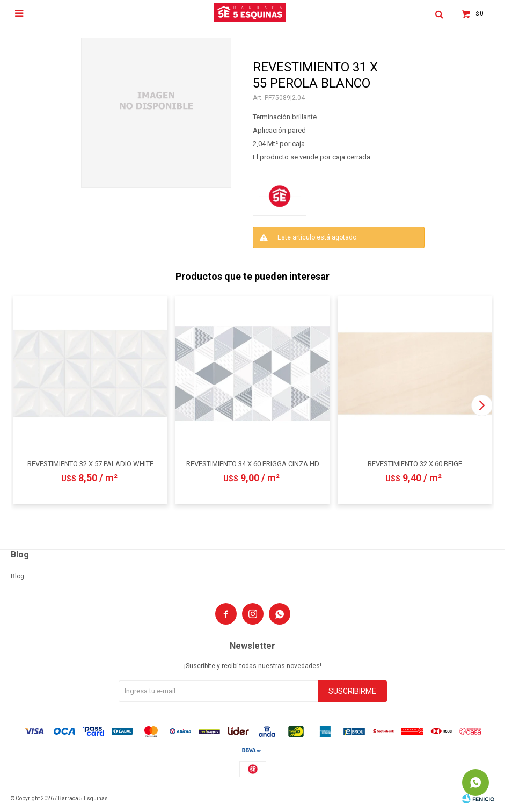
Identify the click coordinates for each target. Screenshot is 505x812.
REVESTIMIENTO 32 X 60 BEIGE (415, 464)
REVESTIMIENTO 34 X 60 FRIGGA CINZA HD (253, 464)
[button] (482, 405)
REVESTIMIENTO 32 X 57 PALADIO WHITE (90, 464)
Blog (17, 576)
